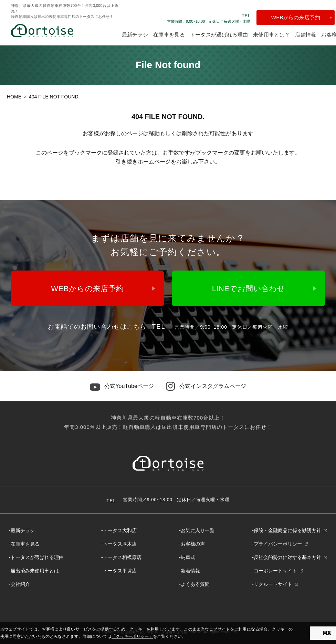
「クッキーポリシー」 (132, 636)
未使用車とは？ (271, 35)
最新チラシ (135, 35)
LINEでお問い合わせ (249, 289)
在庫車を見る (169, 35)
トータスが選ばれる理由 (219, 35)
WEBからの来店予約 (296, 17)
